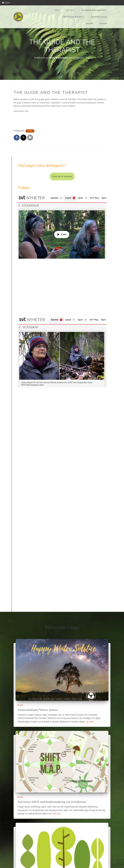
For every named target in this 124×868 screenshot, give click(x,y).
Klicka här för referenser (62, 176)
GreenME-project (99, 17)
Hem (57, 10)
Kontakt (103, 23)
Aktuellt (89, 23)
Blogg (30, 131)
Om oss (70, 10)
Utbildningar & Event (73, 17)
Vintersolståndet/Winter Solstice (38, 710)
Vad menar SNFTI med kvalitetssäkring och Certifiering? (52, 802)
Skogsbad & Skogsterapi (94, 10)
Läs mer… (90, 721)
